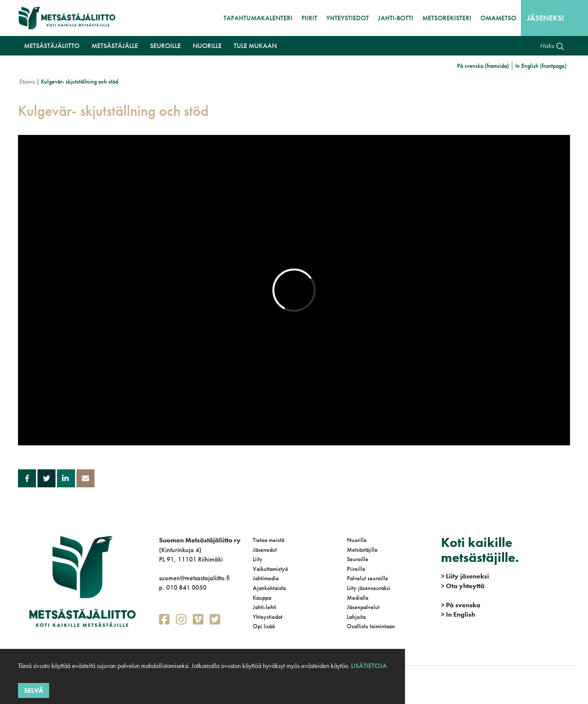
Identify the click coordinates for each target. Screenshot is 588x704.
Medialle (358, 598)
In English (458, 614)
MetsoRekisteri (447, 18)
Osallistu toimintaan (371, 626)
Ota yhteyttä (463, 586)
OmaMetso (498, 18)
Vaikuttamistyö (270, 569)
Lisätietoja (368, 666)
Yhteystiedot (348, 18)
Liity (258, 559)
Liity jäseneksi (465, 576)
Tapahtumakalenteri (258, 18)
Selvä (34, 690)
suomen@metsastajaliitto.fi (194, 578)
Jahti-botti (396, 18)
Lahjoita (356, 617)
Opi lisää (264, 626)
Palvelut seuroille (367, 578)
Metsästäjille (362, 550)
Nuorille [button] (207, 46)
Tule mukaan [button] (255, 46)
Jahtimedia (266, 578)
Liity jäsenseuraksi (369, 588)
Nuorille (357, 540)
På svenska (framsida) (483, 66)
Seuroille (358, 559)
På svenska (461, 605)
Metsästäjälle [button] (115, 46)
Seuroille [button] (165, 46)
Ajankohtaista (269, 588)
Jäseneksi (545, 18)
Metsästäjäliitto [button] (52, 46)
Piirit (309, 18)
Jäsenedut (265, 550)
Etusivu (27, 82)
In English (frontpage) (541, 66)
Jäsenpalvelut (363, 607)
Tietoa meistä (268, 540)
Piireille (356, 569)
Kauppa (262, 598)
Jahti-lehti (265, 607)
